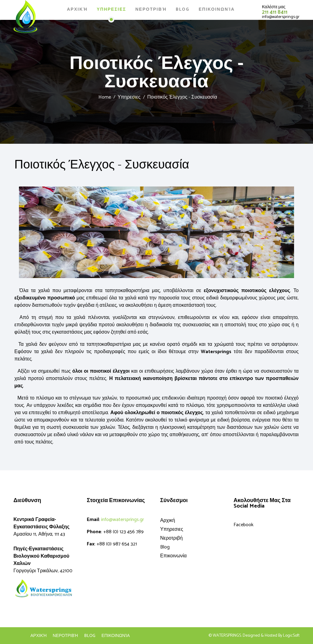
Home (105, 97)
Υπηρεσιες (111, 10)
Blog (183, 10)
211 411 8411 (275, 12)
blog (90, 636)
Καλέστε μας (274, 7)
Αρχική (77, 10)
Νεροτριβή (151, 10)
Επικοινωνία (217, 10)
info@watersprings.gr (281, 17)
